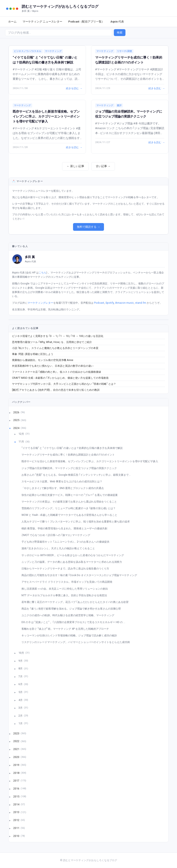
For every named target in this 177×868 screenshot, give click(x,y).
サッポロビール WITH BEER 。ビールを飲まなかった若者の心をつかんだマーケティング (74, 555)
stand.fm (141, 303)
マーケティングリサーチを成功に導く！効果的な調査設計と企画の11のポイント (70, 455)
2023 (17, 733)
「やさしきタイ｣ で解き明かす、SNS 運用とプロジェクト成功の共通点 (64, 488)
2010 (17, 836)
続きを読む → (74, 88)
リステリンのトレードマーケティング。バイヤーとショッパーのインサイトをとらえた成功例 (77, 642)
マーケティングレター (40, 303)
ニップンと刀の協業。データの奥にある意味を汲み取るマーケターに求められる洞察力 (73, 562)
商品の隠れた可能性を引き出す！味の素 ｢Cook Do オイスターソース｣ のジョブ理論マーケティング (81, 575)
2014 (17, 804)
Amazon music (124, 303)
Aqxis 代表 (117, 22)
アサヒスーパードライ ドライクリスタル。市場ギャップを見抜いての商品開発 (69, 582)
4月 (21, 700)
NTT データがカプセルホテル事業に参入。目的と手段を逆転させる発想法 (66, 595)
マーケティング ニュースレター (42, 22)
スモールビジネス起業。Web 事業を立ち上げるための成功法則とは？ (63, 481)
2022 (17, 741)
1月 (21, 723)
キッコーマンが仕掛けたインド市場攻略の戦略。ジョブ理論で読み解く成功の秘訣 (71, 635)
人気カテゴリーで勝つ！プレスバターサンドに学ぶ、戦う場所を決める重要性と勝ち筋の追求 (77, 522)
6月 (21, 684)
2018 (17, 773)
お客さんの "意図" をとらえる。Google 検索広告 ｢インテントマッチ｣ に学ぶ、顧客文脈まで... (78, 475)
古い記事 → (103, 166)
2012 (17, 820)
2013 (17, 812)
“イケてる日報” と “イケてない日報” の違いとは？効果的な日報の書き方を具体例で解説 (74, 448)
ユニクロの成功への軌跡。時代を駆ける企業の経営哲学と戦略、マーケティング (69, 615)
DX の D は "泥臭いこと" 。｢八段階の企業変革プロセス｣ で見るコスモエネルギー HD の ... (75, 622)
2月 (21, 715)
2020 (17, 757)
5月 (21, 692)
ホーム (12, 22)
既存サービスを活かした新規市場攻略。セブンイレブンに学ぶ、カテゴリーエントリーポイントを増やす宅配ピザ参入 (46, 116)
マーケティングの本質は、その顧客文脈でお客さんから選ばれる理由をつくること (71, 502)
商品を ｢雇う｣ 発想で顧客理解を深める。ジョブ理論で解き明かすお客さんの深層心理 (73, 609)
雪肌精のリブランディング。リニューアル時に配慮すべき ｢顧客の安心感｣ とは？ (70, 508)
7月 (21, 676)
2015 (17, 796)
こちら (43, 272)
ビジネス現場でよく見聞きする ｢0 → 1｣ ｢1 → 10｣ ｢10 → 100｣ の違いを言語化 (58, 336)
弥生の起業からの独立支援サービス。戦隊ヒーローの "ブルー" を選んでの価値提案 (71, 495)
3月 (21, 708)
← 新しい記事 (75, 166)
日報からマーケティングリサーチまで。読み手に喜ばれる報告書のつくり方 (67, 568)
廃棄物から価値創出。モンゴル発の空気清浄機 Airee (43, 360)
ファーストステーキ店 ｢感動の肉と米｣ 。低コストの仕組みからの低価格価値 (56, 372)
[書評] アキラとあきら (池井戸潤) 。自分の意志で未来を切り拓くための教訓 (56, 390)
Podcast (99, 303)
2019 (17, 765)
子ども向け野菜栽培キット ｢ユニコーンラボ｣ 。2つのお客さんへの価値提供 (67, 542)
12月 (22, 434)
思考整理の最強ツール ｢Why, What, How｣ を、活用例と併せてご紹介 (52, 342)
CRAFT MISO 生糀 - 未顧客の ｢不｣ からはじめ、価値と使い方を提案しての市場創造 (60, 378)
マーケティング (53, 51)
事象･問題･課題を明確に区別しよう (33, 354)
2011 (17, 828)
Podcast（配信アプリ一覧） (86, 22)
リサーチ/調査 (125, 51)
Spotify (110, 303)
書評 (119, 105)
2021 (17, 749)
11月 (22, 442)
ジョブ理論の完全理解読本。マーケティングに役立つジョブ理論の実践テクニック (71, 468)
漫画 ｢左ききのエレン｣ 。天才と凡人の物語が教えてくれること (60, 548)
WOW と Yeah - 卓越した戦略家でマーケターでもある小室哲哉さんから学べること (71, 515)
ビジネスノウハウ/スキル (28, 51)
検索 (120, 32)
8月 (21, 668)
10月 (22, 653)
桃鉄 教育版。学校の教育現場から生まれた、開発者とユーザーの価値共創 (66, 528)
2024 (17, 428)
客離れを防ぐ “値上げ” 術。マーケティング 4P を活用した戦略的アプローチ (67, 629)
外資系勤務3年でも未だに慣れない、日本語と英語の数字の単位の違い (53, 366)
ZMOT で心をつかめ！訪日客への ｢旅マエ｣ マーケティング (57, 535)
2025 (17, 420)
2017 (17, 781)
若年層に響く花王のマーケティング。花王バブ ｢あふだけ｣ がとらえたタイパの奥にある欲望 (77, 602)
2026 (17, 412)
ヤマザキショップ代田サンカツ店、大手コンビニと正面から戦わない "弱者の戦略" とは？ (64, 384)
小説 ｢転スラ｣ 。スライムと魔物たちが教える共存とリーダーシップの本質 (55, 348)
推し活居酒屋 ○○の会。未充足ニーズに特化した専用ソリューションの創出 (66, 589)
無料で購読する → (88, 227)
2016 (17, 789)
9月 (21, 660)
